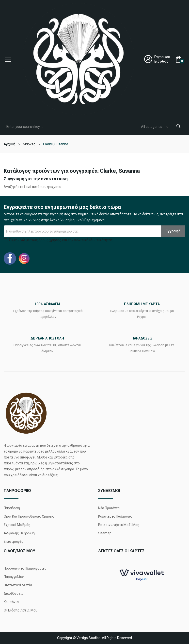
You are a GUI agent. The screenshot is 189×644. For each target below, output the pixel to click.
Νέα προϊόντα (109, 508)
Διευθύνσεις (14, 593)
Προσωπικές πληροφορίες (25, 568)
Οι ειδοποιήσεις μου (21, 610)
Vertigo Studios (88, 638)
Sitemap (105, 533)
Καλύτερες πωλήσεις (115, 516)
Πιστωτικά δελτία (18, 585)
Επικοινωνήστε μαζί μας (119, 525)
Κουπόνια (11, 602)
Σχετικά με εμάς (17, 525)
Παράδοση (12, 508)
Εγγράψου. (163, 57)
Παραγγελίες (14, 577)
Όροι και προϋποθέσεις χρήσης (29, 516)
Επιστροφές (14, 542)
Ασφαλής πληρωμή (19, 533)
